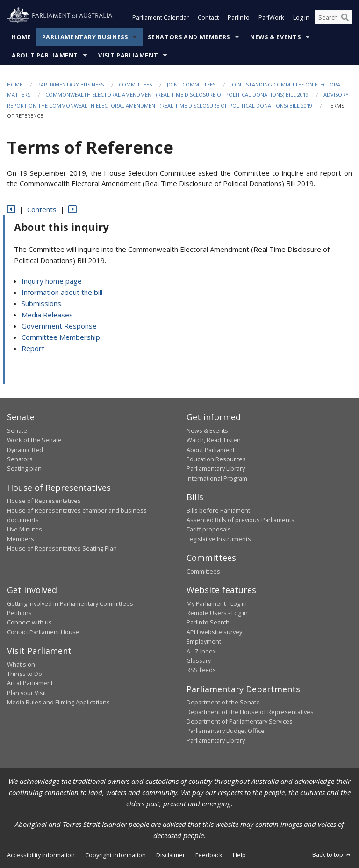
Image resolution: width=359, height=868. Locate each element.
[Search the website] (333, 18)
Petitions (19, 613)
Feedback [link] (209, 855)
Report (33, 349)
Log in (301, 18)
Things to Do (25, 674)
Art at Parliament (30, 683)
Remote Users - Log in (217, 613)
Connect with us (29, 623)
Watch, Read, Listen (214, 440)
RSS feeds (201, 670)
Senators (20, 459)
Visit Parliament (128, 55)
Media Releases (47, 315)
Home (22, 37)
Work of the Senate (34, 440)
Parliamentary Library (216, 469)
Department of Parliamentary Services (240, 721)
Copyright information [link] (115, 855)
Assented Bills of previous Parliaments (241, 520)
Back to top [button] (332, 855)
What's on (21, 664)
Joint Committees (191, 84)
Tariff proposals (209, 530)
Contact (208, 18)
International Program (217, 478)
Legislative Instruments (219, 539)
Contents (42, 209)
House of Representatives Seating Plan (62, 549)
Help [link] (239, 855)
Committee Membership (61, 337)
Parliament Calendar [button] (161, 18)
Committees (135, 84)
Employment (204, 642)
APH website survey (214, 632)
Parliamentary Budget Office (226, 731)
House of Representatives (44, 501)
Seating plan (24, 469)
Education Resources (216, 459)
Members (21, 539)
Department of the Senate (223, 703)
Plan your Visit (27, 693)
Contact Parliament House (43, 632)
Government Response (59, 326)
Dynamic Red (25, 450)
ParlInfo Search (208, 623)
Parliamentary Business (85, 37)
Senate (17, 430)
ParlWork (271, 18)
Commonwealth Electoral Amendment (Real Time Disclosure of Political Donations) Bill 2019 (177, 95)
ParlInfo (239, 18)
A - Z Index (201, 651)
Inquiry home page (52, 281)
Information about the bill (62, 293)
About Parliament (45, 55)
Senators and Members (189, 37)
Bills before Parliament (218, 510)
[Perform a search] (345, 18)
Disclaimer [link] (171, 855)
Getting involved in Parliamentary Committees (70, 603)
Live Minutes (25, 530)
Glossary (199, 660)
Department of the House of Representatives (250, 712)
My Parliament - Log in (217, 603)
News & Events (275, 37)
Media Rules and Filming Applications (58, 703)
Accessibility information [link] (41, 855)
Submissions (41, 304)
